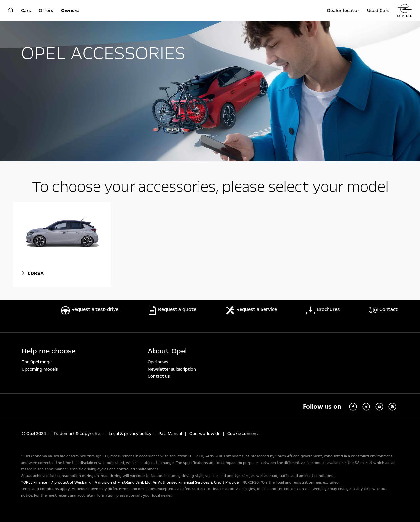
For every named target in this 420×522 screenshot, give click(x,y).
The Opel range (37, 362)
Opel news (158, 362)
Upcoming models (40, 369)
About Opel (167, 351)
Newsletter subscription (172, 369)
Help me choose (49, 351)
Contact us (159, 376)
